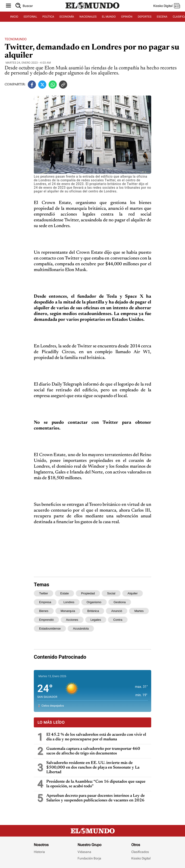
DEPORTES (145, 17)
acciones (72, 620)
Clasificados (140, 852)
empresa (45, 602)
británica (93, 611)
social (111, 593)
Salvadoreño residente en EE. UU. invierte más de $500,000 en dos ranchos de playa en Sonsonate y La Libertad (93, 768)
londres (69, 602)
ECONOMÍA (67, 17)
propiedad (88, 593)
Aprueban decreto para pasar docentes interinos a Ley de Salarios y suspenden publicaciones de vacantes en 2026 (96, 798)
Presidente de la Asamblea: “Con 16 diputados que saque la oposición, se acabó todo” (96, 784)
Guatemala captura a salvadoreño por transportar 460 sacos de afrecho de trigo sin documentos (93, 751)
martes (139, 611)
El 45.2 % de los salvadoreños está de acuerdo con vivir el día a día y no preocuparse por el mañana (96, 737)
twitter (44, 593)
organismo (94, 602)
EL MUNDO (109, 17)
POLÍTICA (48, 17)
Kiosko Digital (141, 858)
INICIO (14, 17)
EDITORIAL (30, 17)
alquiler (133, 593)
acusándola (81, 629)
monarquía (68, 611)
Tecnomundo (16, 39)
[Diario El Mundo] (93, 9)
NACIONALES (88, 17)
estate (64, 593)
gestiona (120, 602)
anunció (117, 611)
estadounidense (50, 629)
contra (118, 620)
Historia (39, 852)
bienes (44, 611)
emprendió (46, 620)
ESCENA (162, 17)
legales (96, 620)
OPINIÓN (127, 17)
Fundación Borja (89, 858)
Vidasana (84, 852)
